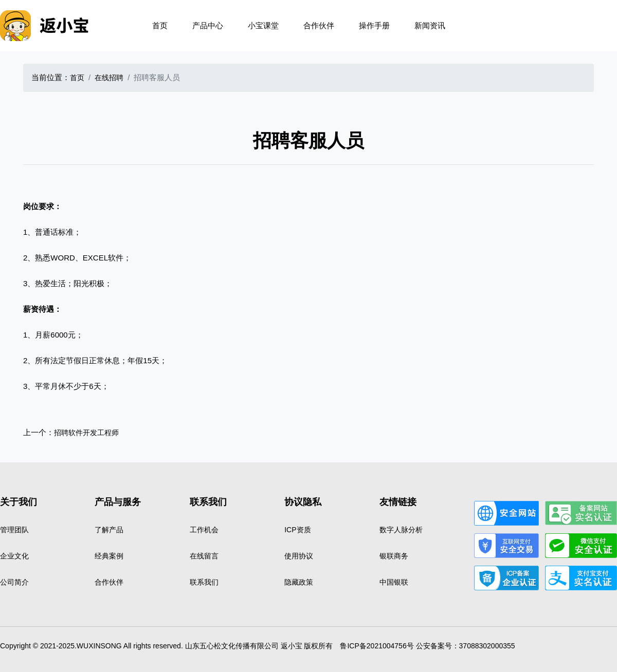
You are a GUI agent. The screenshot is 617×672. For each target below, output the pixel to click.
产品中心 (208, 25)
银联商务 (394, 556)
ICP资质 (297, 530)
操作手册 (374, 25)
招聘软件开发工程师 (86, 433)
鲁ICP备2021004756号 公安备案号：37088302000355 (427, 646)
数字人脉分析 (401, 530)
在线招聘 (109, 78)
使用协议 (299, 556)
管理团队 (14, 530)
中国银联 (394, 582)
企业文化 (14, 556)
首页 (160, 25)
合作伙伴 (319, 25)
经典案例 (109, 556)
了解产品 (109, 530)
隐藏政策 (299, 582)
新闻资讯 (430, 25)
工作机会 (204, 530)
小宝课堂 (263, 25)
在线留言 (204, 556)
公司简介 (14, 582)
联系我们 (204, 582)
